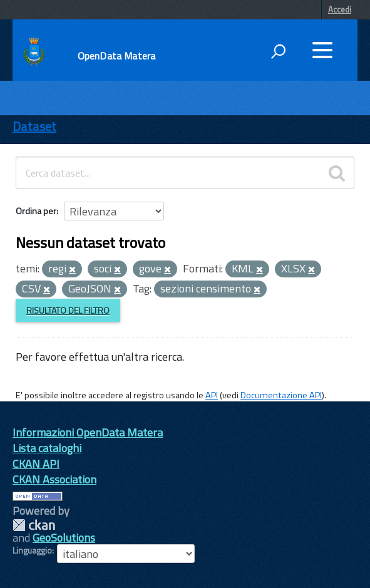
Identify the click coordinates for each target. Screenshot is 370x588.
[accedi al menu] (322, 50)
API (212, 395)
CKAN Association (54, 479)
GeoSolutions (64, 538)
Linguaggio (32, 550)
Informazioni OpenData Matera (88, 432)
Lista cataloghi (47, 448)
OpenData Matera (116, 56)
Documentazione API (281, 395)
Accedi (340, 9)
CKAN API (36, 464)
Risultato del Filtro (68, 310)
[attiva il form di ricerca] (278, 51)
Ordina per (36, 211)
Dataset (34, 126)
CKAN (34, 525)
